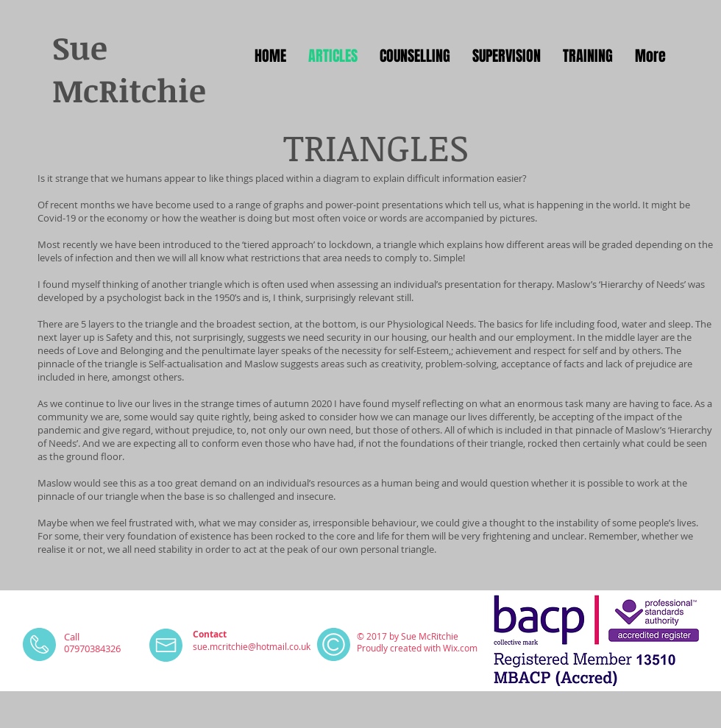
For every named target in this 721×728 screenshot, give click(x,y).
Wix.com (460, 648)
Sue (80, 47)
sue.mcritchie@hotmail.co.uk (252, 646)
